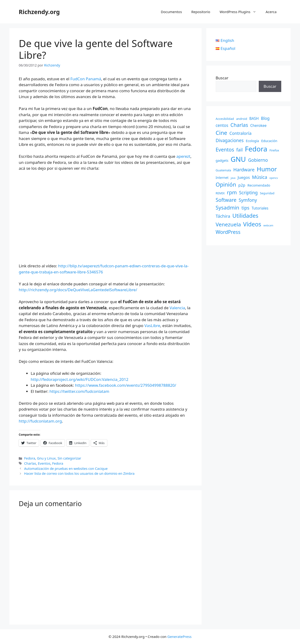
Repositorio (201, 12)
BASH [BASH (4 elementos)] (254, 118)
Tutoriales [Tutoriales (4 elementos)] (260, 208)
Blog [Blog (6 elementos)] (265, 118)
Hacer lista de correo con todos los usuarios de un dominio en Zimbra (79, 473)
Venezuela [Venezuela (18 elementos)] (228, 224)
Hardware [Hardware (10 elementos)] (244, 170)
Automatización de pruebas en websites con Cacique (66, 469)
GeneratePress (179, 637)
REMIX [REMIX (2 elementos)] (220, 193)
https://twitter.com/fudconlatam (79, 391)
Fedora (30, 458)
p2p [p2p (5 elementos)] (242, 185)
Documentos (171, 12)
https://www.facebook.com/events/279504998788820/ (126, 385)
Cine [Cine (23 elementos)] (221, 133)
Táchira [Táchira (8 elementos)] (223, 216)
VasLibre (152, 326)
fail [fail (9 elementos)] (239, 150)
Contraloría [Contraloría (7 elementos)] (240, 133)
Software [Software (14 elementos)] (226, 200)
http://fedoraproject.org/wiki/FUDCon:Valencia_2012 (80, 379)
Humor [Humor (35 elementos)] (267, 169)
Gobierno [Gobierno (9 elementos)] (258, 160)
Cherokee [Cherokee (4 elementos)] (258, 125)
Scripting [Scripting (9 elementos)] (248, 193)
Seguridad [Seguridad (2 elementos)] (267, 193)
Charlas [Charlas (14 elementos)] (239, 125)
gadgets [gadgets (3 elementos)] (222, 160)
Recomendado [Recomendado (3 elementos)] (259, 185)
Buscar (222, 78)
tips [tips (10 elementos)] (245, 208)
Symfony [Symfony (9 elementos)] (248, 200)
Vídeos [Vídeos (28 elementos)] (252, 224)
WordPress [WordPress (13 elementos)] (228, 232)
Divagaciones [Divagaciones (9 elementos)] (230, 140)
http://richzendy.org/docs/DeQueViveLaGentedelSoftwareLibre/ (78, 290)
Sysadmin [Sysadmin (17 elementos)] (227, 208)
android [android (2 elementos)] (242, 119)
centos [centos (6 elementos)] (222, 125)
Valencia (177, 308)
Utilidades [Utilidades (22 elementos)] (245, 216)
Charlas (30, 463)
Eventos (44, 463)
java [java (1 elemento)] (233, 178)
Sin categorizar (69, 458)
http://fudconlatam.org (40, 421)
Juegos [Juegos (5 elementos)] (244, 177)
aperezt (183, 156)
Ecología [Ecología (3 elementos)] (252, 141)
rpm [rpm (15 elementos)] (232, 192)
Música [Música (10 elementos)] (260, 177)
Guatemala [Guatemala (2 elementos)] (223, 170)
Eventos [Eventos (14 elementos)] (225, 149)
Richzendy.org (39, 12)
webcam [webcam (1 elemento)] (268, 225)
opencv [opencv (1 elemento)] (274, 178)
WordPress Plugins (240, 12)
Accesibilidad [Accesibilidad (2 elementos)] (225, 119)
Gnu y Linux (46, 458)
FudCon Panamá (86, 79)
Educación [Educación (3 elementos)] (269, 141)
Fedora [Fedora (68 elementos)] (256, 149)
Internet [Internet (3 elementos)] (222, 178)
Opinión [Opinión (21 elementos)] (226, 184)
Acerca (271, 12)
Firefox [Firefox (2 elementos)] (274, 150)
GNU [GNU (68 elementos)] (238, 159)
